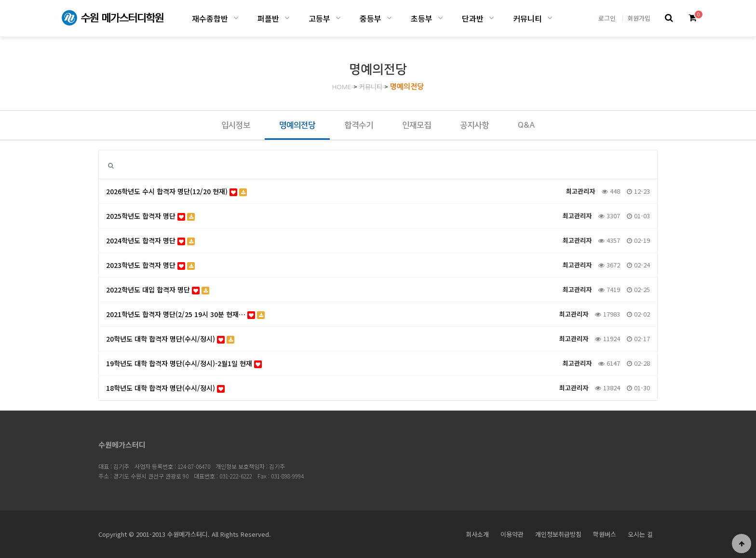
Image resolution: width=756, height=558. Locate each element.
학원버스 (605, 534)
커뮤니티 (527, 18)
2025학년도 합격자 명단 (150, 216)
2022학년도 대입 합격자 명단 (158, 290)
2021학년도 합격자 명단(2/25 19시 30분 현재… (185, 314)
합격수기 (359, 125)
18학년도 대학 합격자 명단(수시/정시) (165, 388)
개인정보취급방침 (558, 534)
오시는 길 (640, 534)
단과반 (473, 18)
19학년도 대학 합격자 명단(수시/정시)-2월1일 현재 (184, 363)
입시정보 (236, 125)
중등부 (371, 18)
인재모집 (417, 125)
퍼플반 (268, 18)
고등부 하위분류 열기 (338, 18)
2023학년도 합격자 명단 (150, 265)
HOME (342, 87)
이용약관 (512, 534)
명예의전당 (407, 86)
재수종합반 (210, 18)
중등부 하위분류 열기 (389, 18)
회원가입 (639, 18)
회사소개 (477, 534)
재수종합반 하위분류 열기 (236, 18)
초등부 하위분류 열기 (440, 18)
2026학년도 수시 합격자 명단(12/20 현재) (176, 191)
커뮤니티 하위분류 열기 (550, 18)
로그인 (607, 18)
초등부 (422, 18)
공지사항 (474, 125)
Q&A (526, 125)
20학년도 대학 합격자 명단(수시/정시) (170, 339)
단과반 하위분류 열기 (492, 18)
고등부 (319, 18)
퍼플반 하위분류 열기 (287, 18)
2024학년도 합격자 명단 (150, 240)
